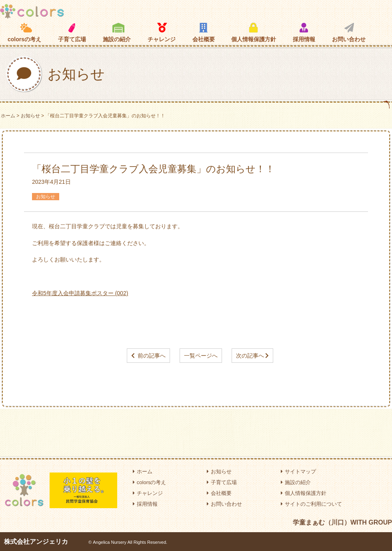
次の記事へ (250, 356)
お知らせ (30, 116)
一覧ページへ (201, 356)
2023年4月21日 (51, 182)
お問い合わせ (349, 32)
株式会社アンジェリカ (36, 542)
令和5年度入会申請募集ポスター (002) (80, 293)
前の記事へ (152, 356)
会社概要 (204, 32)
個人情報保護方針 (254, 32)
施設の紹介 (117, 32)
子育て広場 (72, 33)
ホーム (8, 116)
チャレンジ (162, 32)
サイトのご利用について (311, 504)
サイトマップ (298, 472)
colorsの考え (24, 32)
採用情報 (304, 32)
